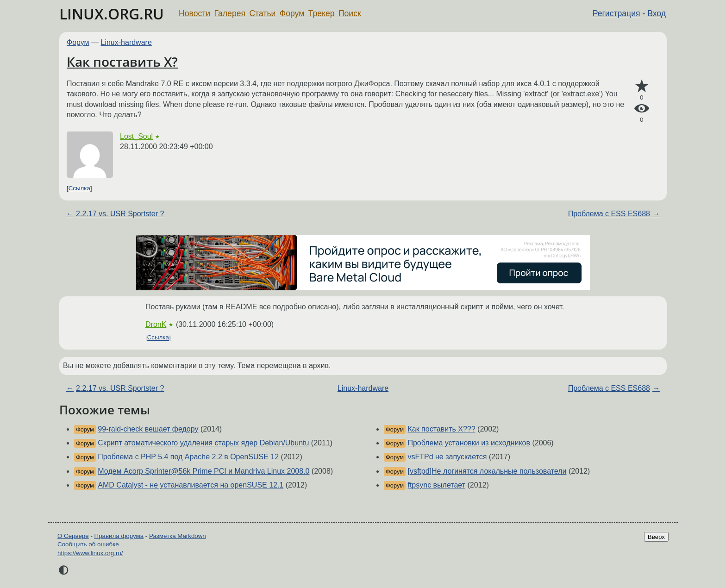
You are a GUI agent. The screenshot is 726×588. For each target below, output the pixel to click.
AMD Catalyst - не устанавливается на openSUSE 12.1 (191, 485)
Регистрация (616, 13)
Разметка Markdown (178, 536)
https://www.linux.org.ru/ (90, 553)
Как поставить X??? (441, 429)
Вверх (656, 537)
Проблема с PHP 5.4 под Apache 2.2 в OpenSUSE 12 (188, 457)
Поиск (350, 13)
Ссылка (79, 188)
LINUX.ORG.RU (112, 14)
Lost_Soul (136, 136)
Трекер (322, 13)
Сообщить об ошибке (88, 544)
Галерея (230, 13)
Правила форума (119, 536)
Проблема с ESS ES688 (609, 214)
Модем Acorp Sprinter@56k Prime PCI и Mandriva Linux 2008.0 (203, 471)
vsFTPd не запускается (447, 457)
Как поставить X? (122, 62)
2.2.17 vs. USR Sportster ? (120, 214)
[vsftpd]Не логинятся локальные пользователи (487, 471)
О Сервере (73, 536)
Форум (292, 13)
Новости (194, 13)
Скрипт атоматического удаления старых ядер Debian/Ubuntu (203, 443)
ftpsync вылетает (436, 485)
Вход (657, 13)
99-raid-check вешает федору (148, 429)
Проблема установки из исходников (469, 443)
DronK (156, 324)
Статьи (262, 13)
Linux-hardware (126, 42)
